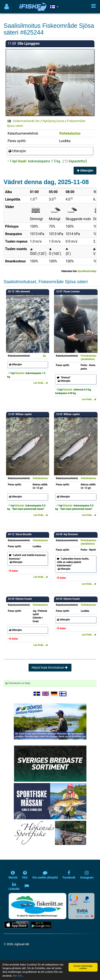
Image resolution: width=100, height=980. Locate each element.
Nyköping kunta (54, 121)
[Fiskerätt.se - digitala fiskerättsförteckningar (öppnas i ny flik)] (38, 906)
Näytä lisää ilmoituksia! (50, 667)
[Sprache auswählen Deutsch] (54, 694)
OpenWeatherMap (87, 271)
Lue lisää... (41, 383)
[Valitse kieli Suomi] (63, 694)
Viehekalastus (70, 133)
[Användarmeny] (7, 7)
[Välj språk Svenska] (37, 694)
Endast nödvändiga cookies (83, 967)
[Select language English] (46, 694)
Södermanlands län (26, 121)
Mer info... (18, 976)
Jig (44, 356)
